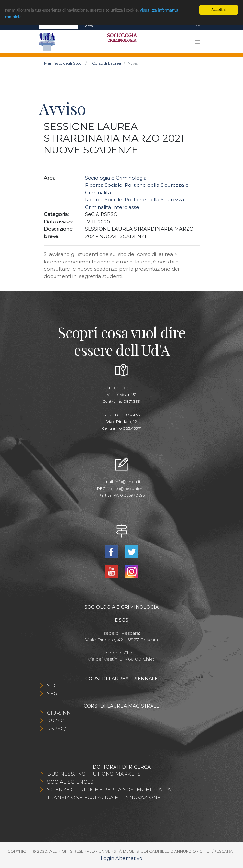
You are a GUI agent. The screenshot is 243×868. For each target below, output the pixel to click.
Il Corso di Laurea (105, 63)
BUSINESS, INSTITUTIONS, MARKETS (94, 774)
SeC (52, 686)
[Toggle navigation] (198, 26)
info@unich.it (128, 482)
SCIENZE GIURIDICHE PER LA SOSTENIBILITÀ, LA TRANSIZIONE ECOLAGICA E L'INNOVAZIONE (109, 793)
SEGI (53, 693)
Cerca (88, 26)
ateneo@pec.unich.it (127, 488)
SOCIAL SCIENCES (70, 782)
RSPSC (56, 721)
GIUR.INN (59, 713)
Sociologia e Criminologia (116, 178)
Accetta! (219, 10)
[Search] (58, 26)
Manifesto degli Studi (63, 63)
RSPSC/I (57, 728)
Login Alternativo (121, 858)
